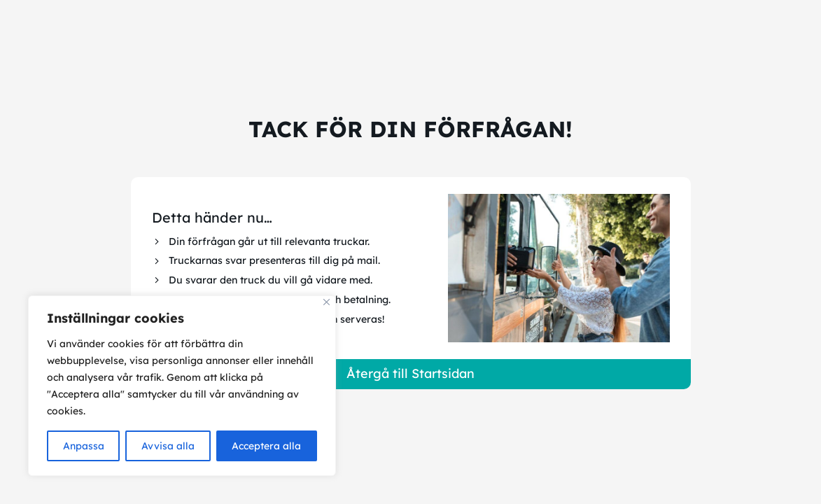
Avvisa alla (168, 446)
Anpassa (84, 446)
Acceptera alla (266, 446)
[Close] (327, 302)
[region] (182, 386)
